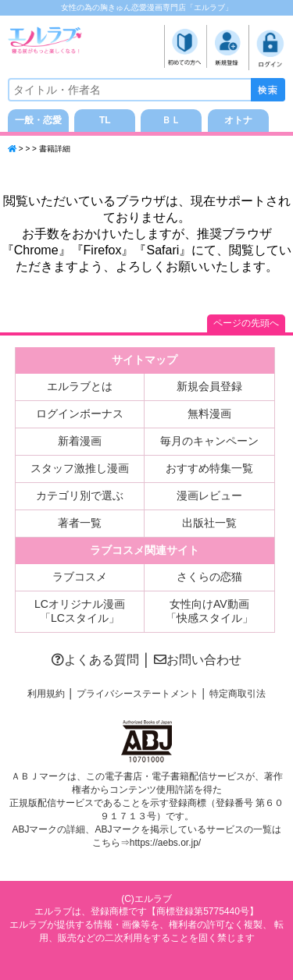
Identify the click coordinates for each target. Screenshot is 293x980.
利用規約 (46, 694)
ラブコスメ (80, 577)
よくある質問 (95, 660)
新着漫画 (80, 441)
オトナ (238, 120)
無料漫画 (209, 414)
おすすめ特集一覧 (209, 468)
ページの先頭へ (246, 323)
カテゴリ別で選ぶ (80, 495)
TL (105, 120)
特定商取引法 (238, 694)
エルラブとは (80, 386)
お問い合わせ (198, 660)
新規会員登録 (209, 386)
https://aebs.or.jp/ (165, 843)
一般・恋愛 (38, 120)
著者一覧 (80, 523)
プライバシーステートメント (138, 694)
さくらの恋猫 (209, 577)
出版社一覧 (209, 523)
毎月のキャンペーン (209, 441)
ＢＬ (171, 120)
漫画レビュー (209, 495)
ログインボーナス (80, 414)
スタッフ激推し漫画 (80, 468)
